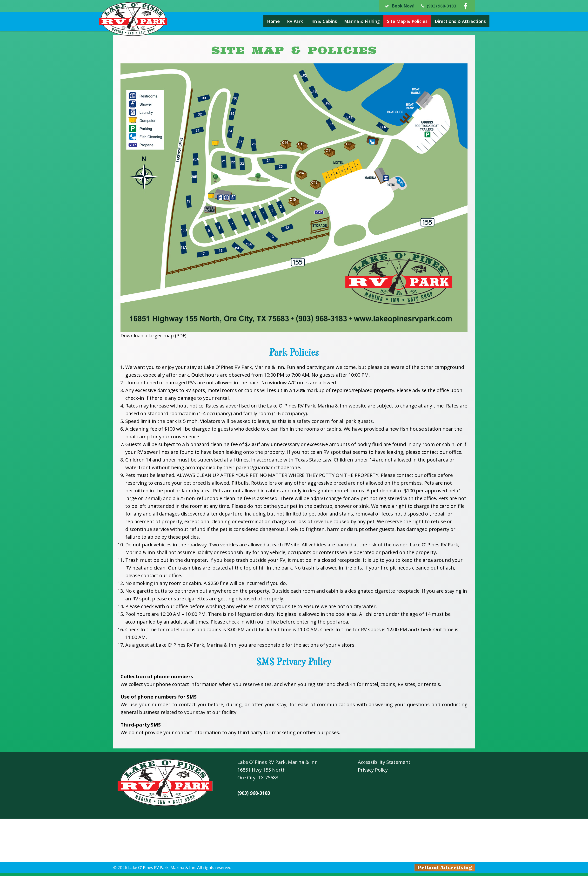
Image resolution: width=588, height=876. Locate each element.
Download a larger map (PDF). (154, 336)
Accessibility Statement (384, 762)
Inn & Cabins (309, 21)
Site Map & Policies (393, 21)
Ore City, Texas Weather (294, 841)
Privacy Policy (373, 770)
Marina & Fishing (347, 21)
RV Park (280, 21)
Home (259, 21)
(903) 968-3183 (254, 793)
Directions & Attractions (446, 21)
